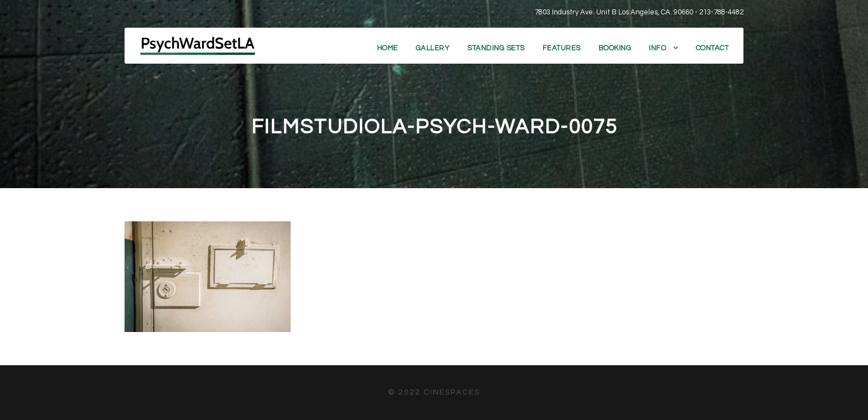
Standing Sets (496, 48)
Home (387, 48)
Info (657, 48)
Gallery (433, 48)
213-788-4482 (721, 12)
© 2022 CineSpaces (434, 392)
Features (562, 48)
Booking (615, 48)
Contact (712, 48)
